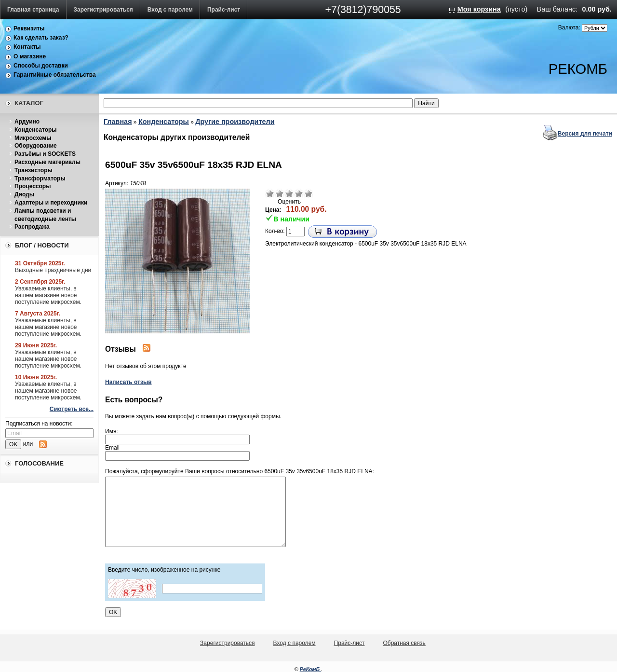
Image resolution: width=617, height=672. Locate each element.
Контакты (27, 47)
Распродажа (32, 227)
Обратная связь (404, 643)
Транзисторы (34, 170)
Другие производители (235, 122)
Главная (118, 122)
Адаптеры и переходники (51, 203)
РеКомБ (311, 669)
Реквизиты (29, 28)
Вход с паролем (170, 10)
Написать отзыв (128, 382)
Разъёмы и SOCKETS (45, 154)
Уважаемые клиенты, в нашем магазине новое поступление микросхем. (48, 295)
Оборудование (36, 146)
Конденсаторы (36, 130)
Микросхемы (33, 138)
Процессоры (33, 186)
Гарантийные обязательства (55, 75)
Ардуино (27, 122)
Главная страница (33, 10)
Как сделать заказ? (41, 38)
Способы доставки (41, 66)
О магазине (30, 56)
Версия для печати (585, 134)
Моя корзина (479, 9)
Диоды (24, 194)
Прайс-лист (224, 10)
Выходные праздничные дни (53, 270)
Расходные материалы (47, 162)
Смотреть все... (72, 409)
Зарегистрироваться (103, 10)
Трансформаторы (40, 178)
